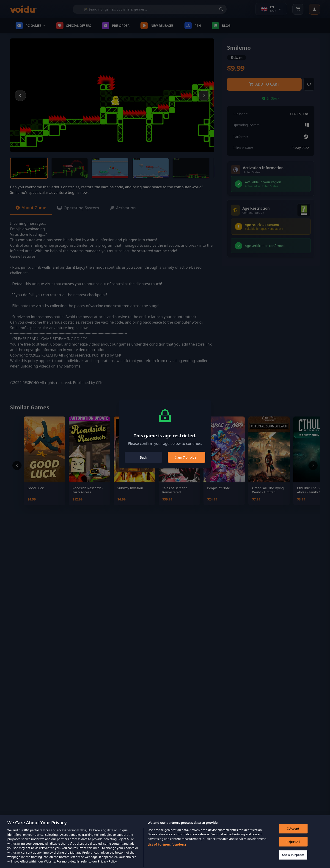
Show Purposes (293, 861)
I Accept (293, 834)
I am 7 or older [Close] (187, 457)
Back (143, 457)
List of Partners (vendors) (167, 850)
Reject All (293, 847)
